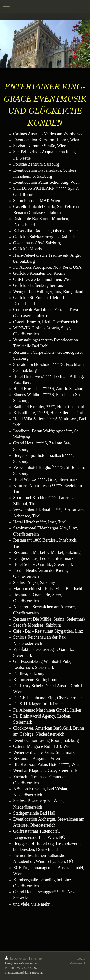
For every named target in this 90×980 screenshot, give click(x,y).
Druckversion (17, 958)
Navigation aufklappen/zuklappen (45, 6)
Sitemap (36, 958)
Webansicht (77, 963)
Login (81, 958)
